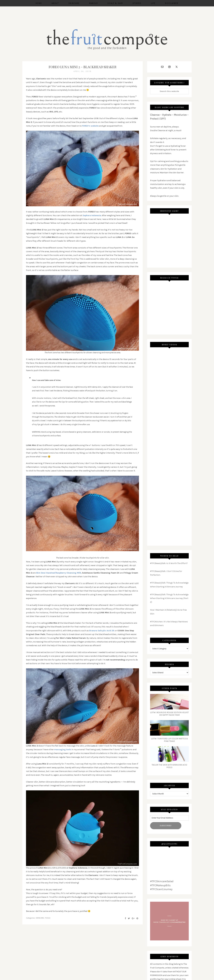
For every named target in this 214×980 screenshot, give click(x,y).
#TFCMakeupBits (160, 886)
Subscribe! (166, 826)
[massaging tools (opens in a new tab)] (63, 750)
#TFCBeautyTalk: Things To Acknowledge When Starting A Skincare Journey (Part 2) (169, 599)
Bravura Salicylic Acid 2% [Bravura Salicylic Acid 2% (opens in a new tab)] (102, 631)
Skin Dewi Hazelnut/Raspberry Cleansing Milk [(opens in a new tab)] (59, 574)
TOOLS (48, 919)
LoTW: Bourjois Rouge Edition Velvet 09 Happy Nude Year (169, 714)
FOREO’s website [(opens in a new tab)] (90, 127)
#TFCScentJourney (161, 890)
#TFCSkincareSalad (162, 882)
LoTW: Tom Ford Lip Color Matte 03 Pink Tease (169, 741)
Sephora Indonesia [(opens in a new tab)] (92, 216)
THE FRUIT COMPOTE (107, 39)
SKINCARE (40, 919)
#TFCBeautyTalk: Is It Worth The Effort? (169, 564)
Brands (169, 665)
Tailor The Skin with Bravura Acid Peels (169, 767)
